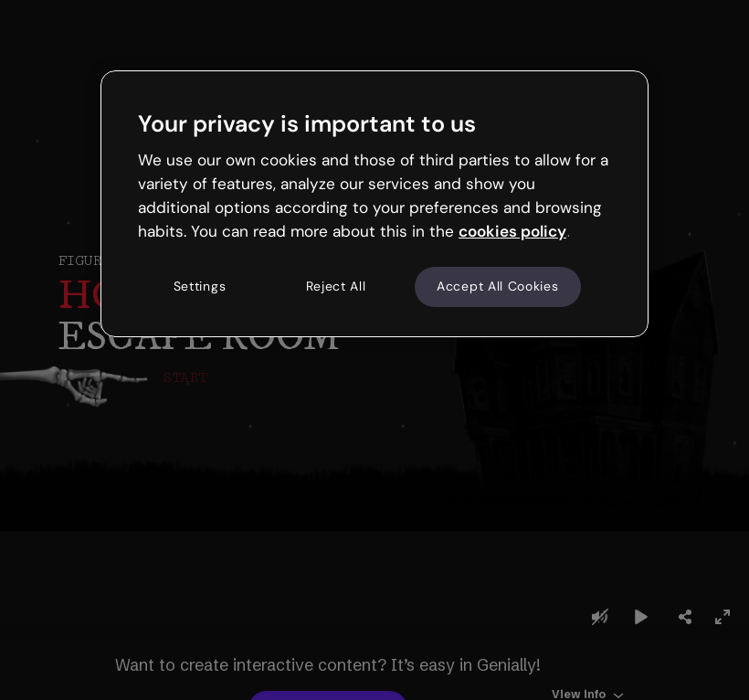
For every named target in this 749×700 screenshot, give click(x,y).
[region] (374, 204)
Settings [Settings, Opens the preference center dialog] (200, 287)
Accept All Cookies (498, 287)
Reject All (336, 287)
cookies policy (512, 231)
